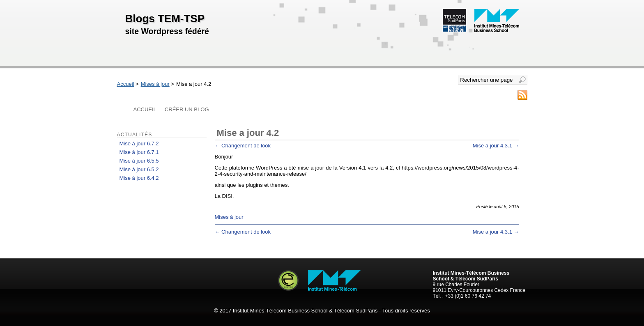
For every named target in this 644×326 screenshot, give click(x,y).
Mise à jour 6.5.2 (139, 169)
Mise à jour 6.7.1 (139, 152)
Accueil (126, 84)
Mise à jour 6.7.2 (139, 143)
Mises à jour (155, 84)
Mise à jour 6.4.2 (139, 178)
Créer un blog (187, 109)
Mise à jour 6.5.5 (139, 161)
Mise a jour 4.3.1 (496, 146)
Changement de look (243, 146)
